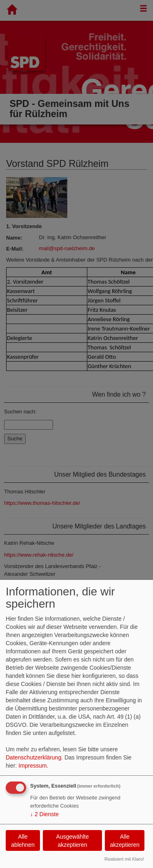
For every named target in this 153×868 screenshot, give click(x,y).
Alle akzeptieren (124, 841)
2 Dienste (44, 814)
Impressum (32, 766)
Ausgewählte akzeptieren (73, 841)
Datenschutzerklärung (33, 757)
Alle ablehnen (23, 841)
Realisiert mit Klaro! (124, 859)
